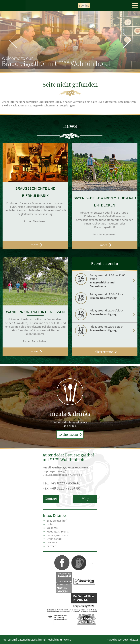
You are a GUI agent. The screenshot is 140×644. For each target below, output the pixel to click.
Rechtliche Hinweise (59, 639)
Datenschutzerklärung (31, 639)
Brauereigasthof (57, 520)
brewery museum (57, 535)
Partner (51, 546)
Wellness (52, 528)
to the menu (70, 435)
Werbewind (125, 639)
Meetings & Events (58, 531)
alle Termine (104, 352)
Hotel (50, 524)
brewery (52, 542)
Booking (84, 5)
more (34, 245)
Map (85, 499)
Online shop (54, 539)
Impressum (9, 639)
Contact (51, 499)
